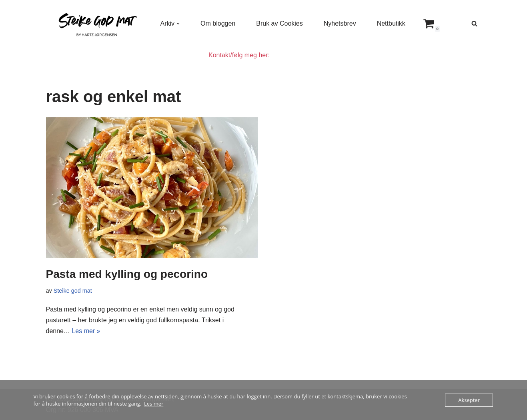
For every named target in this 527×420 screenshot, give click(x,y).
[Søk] (474, 23)
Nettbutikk (391, 23)
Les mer (154, 404)
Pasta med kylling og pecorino (127, 274)
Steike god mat (73, 291)
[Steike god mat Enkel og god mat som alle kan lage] (96, 23)
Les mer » (86, 331)
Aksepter (469, 400)
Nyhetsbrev (340, 23)
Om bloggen (218, 23)
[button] (178, 24)
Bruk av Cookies (280, 23)
